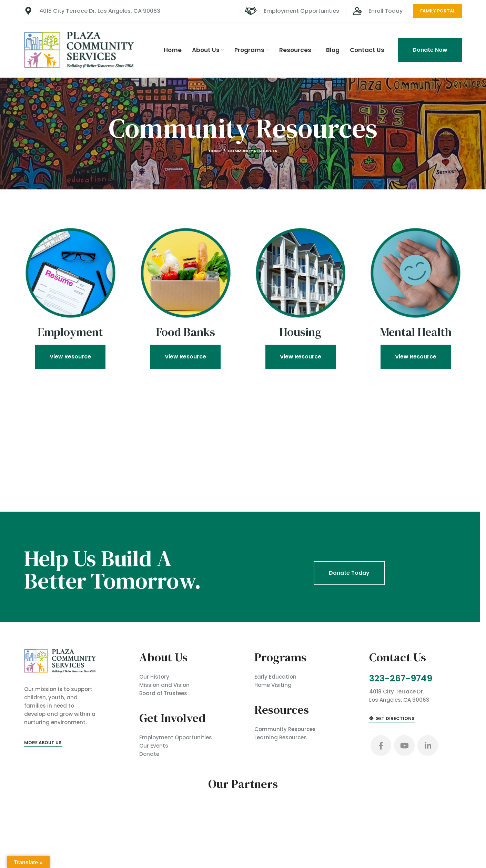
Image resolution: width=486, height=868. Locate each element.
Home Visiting (273, 685)
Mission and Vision (164, 685)
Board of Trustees (163, 693)
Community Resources (285, 729)
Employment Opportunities (176, 737)
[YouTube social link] (404, 746)
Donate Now (430, 50)
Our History (154, 677)
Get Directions (392, 719)
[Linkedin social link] (428, 746)
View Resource (70, 358)
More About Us (43, 743)
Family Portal (438, 11)
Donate (149, 754)
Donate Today (349, 573)
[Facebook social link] (381, 746)
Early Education (275, 677)
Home (215, 151)
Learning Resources (281, 737)
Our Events (154, 746)
